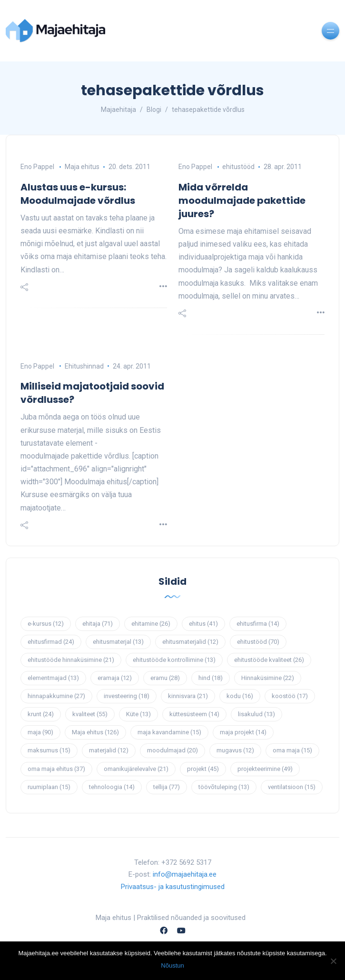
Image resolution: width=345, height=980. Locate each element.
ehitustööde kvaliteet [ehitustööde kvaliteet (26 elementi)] (269, 660)
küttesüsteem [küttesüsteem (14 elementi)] (194, 714)
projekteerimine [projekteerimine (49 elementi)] (265, 769)
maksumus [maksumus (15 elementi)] (49, 750)
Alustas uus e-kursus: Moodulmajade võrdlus (78, 194)
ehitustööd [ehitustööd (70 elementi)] (258, 642)
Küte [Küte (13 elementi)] (138, 714)
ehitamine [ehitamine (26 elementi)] (151, 624)
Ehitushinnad (84, 366)
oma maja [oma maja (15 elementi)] (292, 750)
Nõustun (172, 965)
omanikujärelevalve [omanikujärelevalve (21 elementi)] (136, 769)
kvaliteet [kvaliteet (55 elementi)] (90, 714)
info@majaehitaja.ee (185, 874)
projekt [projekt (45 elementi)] (203, 769)
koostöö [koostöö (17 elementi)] (290, 696)
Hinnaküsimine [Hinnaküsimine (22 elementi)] (268, 678)
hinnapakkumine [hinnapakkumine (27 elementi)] (56, 696)
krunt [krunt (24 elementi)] (41, 714)
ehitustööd (238, 167)
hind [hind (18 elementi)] (211, 678)
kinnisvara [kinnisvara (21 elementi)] (188, 696)
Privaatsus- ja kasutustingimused (173, 887)
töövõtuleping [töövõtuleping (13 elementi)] (224, 787)
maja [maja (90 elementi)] (40, 732)
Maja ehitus (82, 167)
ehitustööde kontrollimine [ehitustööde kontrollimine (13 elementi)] (174, 660)
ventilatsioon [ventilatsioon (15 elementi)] (292, 787)
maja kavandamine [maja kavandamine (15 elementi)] (169, 732)
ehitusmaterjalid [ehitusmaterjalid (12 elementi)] (190, 642)
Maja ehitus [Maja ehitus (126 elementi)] (95, 732)
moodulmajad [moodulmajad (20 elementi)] (172, 750)
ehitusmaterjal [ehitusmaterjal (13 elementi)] (118, 642)
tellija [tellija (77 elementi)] (167, 787)
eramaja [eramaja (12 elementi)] (115, 678)
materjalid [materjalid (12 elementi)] (109, 750)
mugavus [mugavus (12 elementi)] (235, 750)
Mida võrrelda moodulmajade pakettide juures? (242, 200)
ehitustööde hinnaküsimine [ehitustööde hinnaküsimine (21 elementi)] (71, 660)
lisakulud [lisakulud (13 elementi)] (256, 714)
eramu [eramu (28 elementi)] (165, 678)
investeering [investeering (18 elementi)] (127, 696)
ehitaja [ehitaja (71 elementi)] (98, 624)
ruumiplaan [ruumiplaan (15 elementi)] (49, 787)
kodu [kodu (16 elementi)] (240, 696)
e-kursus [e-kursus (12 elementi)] (46, 624)
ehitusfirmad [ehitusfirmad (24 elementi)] (51, 642)
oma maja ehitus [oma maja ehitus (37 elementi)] (56, 769)
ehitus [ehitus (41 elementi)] (203, 624)
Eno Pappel (37, 167)
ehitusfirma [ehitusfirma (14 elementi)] (258, 624)
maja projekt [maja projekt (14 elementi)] (243, 732)
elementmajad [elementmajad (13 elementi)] (53, 678)
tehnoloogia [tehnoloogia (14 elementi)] (112, 787)
